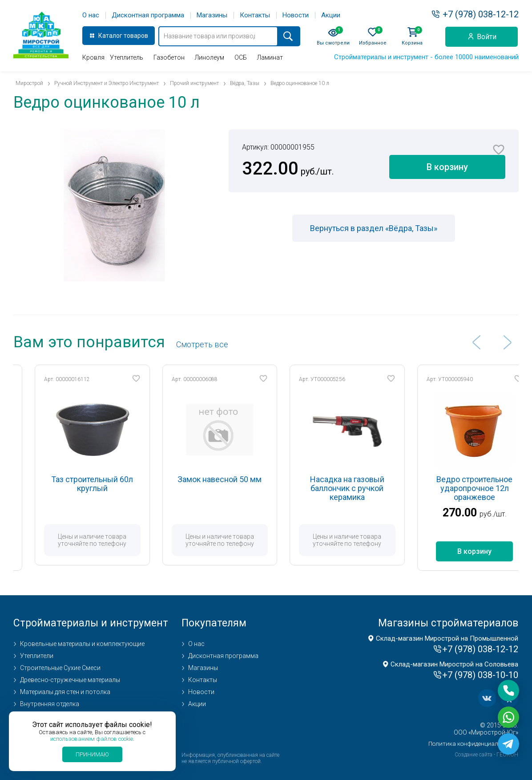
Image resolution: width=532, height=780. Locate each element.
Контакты (255, 15)
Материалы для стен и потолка (65, 692)
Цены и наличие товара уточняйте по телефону (112, 540)
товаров (136, 36)
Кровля (93, 57)
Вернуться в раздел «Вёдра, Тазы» (374, 228)
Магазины (212, 15)
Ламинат (270, 57)
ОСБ (241, 57)
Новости (296, 15)
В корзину (447, 167)
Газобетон (169, 57)
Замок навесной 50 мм (239, 479)
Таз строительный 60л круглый (112, 484)
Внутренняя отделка (50, 704)
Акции (331, 15)
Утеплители (37, 656)
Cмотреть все (202, 344)
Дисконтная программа (148, 15)
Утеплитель (127, 57)
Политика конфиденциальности (473, 744)
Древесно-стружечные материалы (70, 680)
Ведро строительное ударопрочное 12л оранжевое (494, 488)
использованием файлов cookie (92, 739)
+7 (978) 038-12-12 (481, 14)
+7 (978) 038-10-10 (480, 675)
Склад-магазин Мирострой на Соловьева (454, 664)
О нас (91, 15)
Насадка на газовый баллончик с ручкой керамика (366, 488)
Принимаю (92, 754)
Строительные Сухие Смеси (60, 668)
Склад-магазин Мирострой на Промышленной (447, 638)
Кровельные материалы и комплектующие (82, 644)
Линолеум (210, 57)
